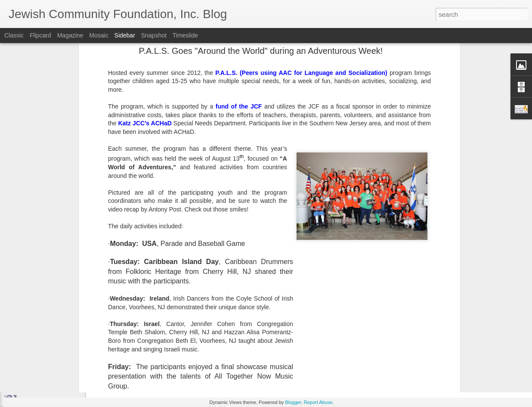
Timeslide (185, 35)
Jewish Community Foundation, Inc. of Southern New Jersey (294, 335)
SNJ (263, 346)
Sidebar (125, 35)
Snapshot (154, 35)
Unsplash (155, 319)
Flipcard (40, 35)
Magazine (70, 35)
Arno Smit (129, 319)
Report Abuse (318, 402)
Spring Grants (291, 346)
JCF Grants (239, 346)
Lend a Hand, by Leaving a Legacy (61, 343)
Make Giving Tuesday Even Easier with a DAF (74, 363)
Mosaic (99, 35)
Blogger (293, 402)
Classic (14, 35)
